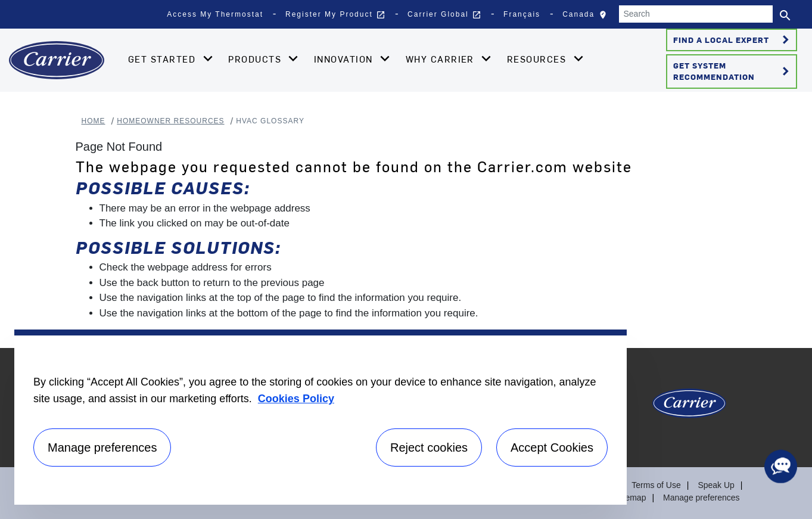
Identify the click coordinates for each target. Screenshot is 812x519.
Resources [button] (538, 59)
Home (94, 121)
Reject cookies (429, 447)
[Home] (57, 60)
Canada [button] (587, 17)
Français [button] (522, 14)
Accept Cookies (552, 447)
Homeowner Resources (170, 121)
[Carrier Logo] (689, 408)
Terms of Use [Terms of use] (656, 485)
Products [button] (256, 59)
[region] (321, 417)
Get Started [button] (164, 59)
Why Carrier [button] (442, 59)
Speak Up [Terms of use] (716, 485)
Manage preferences (701, 498)
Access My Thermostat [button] (215, 14)
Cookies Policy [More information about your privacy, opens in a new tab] (296, 399)
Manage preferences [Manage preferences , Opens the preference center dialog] (102, 447)
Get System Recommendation (733, 71)
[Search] (696, 14)
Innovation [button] (345, 59)
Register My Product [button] (335, 15)
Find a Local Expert (733, 40)
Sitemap (631, 498)
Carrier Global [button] (444, 15)
